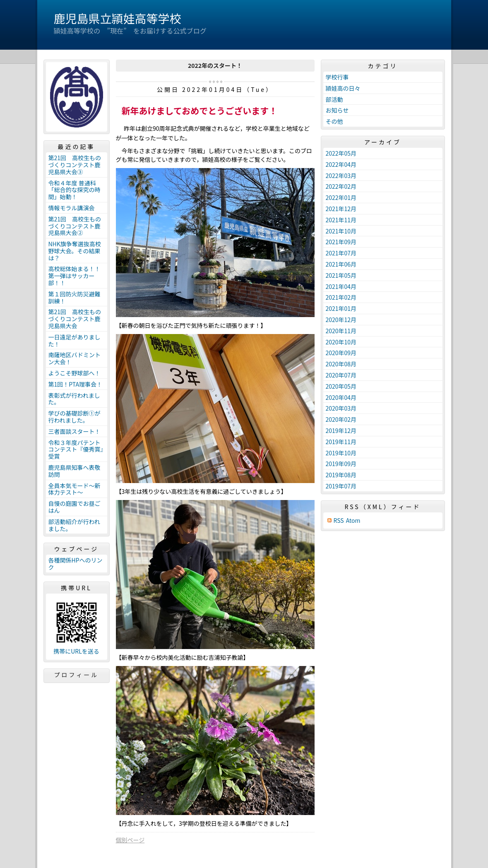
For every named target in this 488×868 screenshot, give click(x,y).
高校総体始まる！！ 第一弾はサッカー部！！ (77, 276)
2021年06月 (341, 264)
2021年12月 (341, 209)
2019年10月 (341, 453)
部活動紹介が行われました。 (74, 525)
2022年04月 (341, 164)
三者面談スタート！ (75, 431)
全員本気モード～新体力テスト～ (75, 489)
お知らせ (337, 110)
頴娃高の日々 (343, 88)
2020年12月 (341, 320)
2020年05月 (341, 386)
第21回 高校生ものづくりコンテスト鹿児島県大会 (75, 319)
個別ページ (130, 840)
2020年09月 (341, 353)
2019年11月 (341, 442)
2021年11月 (341, 220)
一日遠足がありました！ (75, 340)
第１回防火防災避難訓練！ (75, 297)
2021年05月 (341, 275)
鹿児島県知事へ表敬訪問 (75, 471)
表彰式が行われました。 (74, 399)
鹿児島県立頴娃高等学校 (118, 18)
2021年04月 (341, 286)
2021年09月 (341, 242)
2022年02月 (341, 186)
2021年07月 (341, 253)
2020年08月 (341, 364)
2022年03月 (341, 176)
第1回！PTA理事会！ (75, 384)
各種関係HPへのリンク (76, 564)
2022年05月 (341, 153)
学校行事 (337, 77)
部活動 (334, 99)
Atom (353, 521)
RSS (339, 521)
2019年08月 (341, 475)
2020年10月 (341, 342)
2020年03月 (341, 408)
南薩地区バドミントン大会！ (75, 358)
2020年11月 (341, 331)
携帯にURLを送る (76, 651)
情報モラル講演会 (72, 208)
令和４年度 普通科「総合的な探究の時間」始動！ (75, 190)
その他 (334, 121)
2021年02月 (341, 297)
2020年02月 (341, 419)
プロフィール (77, 675)
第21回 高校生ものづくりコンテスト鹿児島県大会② (75, 226)
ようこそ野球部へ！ (75, 373)
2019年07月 (341, 486)
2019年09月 (341, 464)
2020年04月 (341, 397)
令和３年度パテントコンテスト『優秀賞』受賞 (76, 450)
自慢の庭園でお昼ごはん (75, 507)
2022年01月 (341, 197)
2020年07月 (341, 375)
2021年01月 (341, 308)
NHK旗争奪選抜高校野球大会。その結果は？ (75, 251)
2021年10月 (341, 231)
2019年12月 (341, 430)
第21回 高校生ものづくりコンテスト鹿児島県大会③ (75, 165)
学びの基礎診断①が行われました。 (75, 417)
